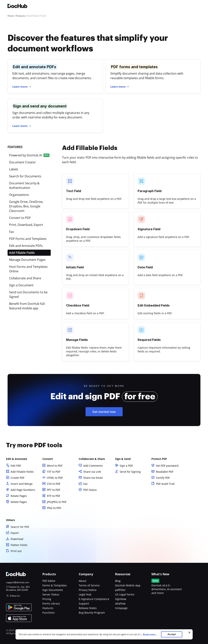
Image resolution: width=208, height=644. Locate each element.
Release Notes (88, 608)
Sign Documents (53, 590)
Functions (49, 613)
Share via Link (92, 472)
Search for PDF (20, 527)
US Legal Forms (125, 594)
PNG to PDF (54, 508)
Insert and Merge (22, 484)
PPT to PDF (54, 490)
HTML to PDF (55, 478)
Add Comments (93, 466)
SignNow (121, 599)
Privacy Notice (88, 590)
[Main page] (17, 7)
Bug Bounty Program (92, 613)
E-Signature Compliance (94, 599)
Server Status (51, 594)
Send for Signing (130, 472)
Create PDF (18, 478)
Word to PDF (55, 466)
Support (84, 603)
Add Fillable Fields (22, 472)
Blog (118, 581)
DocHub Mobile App (128, 585)
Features (48, 608)
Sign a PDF (126, 466)
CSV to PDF (54, 484)
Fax (85, 484)
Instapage (121, 608)
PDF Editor (49, 581)
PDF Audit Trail (165, 484)
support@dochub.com (18, 582)
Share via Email (93, 478)
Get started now (104, 412)
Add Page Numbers (23, 490)
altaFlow (120, 603)
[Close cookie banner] (189, 632)
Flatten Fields (19, 545)
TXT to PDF (54, 472)
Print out (16, 551)
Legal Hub (85, 594)
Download (17, 539)
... (150, 634)
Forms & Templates (55, 585)
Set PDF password (167, 466)
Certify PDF (163, 478)
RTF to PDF (54, 496)
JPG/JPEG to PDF (57, 502)
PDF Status (90, 490)
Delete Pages (19, 502)
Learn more (20, 87)
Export (15, 533)
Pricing (47, 599)
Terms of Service (89, 585)
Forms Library (51, 603)
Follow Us (15, 596)
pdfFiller (120, 590)
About (83, 581)
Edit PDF (16, 466)
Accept (172, 634)
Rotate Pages (19, 496)
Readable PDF (165, 472)
